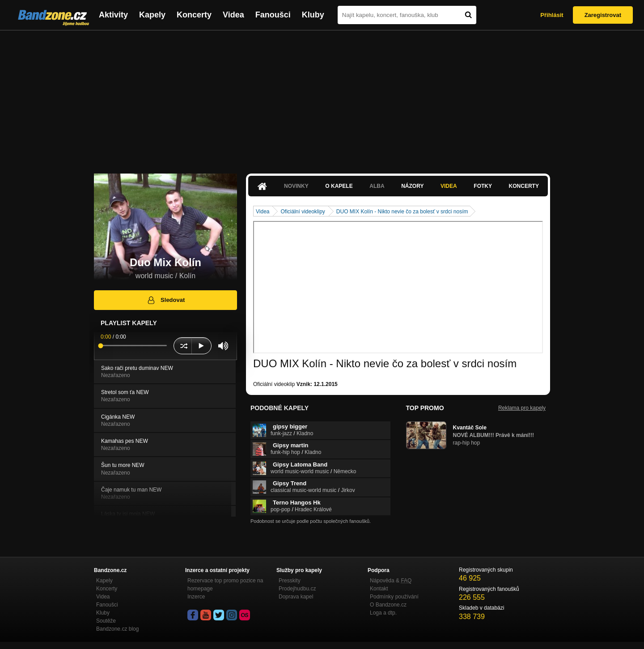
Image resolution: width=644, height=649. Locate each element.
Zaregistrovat (603, 15)
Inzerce (196, 597)
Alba (377, 186)
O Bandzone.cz (388, 605)
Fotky (483, 186)
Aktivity (113, 15)
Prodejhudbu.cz (297, 589)
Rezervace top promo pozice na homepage (225, 585)
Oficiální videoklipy (303, 212)
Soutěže (106, 621)
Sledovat (166, 300)
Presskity (290, 581)
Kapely (152, 15)
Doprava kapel (296, 597)
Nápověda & (391, 581)
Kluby (313, 15)
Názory (412, 186)
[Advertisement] (322, 98)
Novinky (296, 186)
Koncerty (194, 15)
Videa (233, 15)
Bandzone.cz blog (117, 629)
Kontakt (379, 589)
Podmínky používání (394, 597)
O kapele (339, 186)
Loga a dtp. (383, 613)
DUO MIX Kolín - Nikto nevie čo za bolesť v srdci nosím (402, 212)
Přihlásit (552, 15)
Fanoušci (273, 15)
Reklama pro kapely (522, 408)
